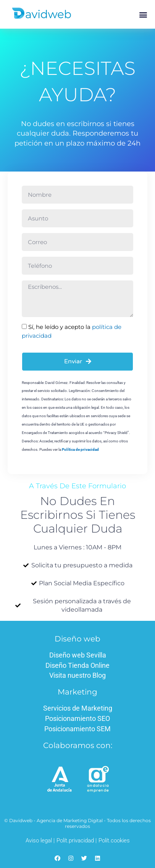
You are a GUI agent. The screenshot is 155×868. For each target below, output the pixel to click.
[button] (143, 14)
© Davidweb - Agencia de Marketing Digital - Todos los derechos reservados (77, 823)
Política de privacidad (80, 449)
